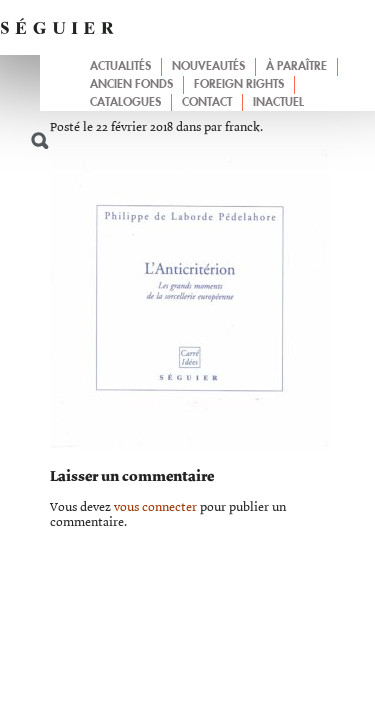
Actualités (120, 67)
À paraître (296, 67)
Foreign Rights (239, 85)
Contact (207, 103)
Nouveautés (208, 67)
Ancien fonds (131, 85)
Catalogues (125, 103)
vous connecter (155, 507)
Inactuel (278, 103)
